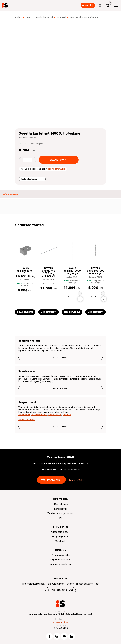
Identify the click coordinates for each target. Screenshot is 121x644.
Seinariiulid (61, 17)
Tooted (28, 17)
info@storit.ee (60, 622)
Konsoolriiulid (55, 415)
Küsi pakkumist (51, 480)
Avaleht (18, 17)
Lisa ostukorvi (59, 160)
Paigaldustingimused (61, 560)
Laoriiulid (67, 415)
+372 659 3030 (60, 628)
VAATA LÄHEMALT (61, 427)
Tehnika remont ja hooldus (61, 513)
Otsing (85, 5)
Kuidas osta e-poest (61, 532)
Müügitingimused (60, 536)
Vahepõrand (24, 415)
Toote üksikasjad (29, 179)
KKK (60, 518)
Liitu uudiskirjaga (61, 590)
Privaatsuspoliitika (61, 555)
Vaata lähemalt (61, 358)
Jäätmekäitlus (61, 504)
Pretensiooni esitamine (60, 564)
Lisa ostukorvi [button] (25, 312)
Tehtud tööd (75, 480)
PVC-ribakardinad (39, 415)
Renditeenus (60, 509)
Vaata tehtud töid (27, 420)
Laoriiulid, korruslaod (44, 17)
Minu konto (60, 541)
